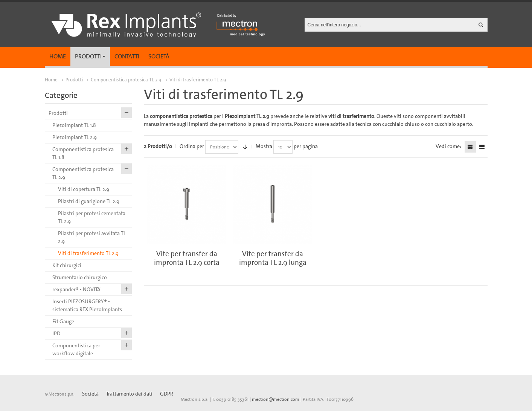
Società (159, 56)
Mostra (264, 146)
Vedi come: (448, 146)
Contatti (127, 56)
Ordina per (192, 146)
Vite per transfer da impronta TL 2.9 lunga (273, 258)
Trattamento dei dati (129, 394)
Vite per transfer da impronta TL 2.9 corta (187, 258)
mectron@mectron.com (276, 399)
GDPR (167, 394)
